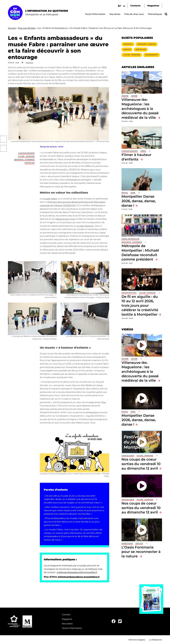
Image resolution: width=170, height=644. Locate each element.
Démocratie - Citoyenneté (24, 160)
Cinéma (143, 151)
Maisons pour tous (129, 293)
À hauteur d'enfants (26, 153)
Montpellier (30, 163)
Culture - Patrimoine (26, 156)
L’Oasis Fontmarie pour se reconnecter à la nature (141, 552)
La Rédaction (156, 640)
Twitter (3, 148)
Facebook (3, 139)
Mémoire (125, 96)
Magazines (153, 6)
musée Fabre (50, 199)
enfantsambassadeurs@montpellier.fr (77, 572)
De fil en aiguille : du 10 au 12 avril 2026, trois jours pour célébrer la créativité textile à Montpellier (140, 305)
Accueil (12, 28)
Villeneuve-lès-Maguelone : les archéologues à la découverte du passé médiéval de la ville (140, 108)
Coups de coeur (128, 456)
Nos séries (115, 14)
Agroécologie (127, 543)
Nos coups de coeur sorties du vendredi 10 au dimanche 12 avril (141, 464)
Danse (133, 193)
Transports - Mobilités (147, 44)
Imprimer (29, 63)
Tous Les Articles (26, 28)
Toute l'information (95, 14)
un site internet (85, 226)
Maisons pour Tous (65, 219)
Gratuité (127, 49)
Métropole (128, 44)
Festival (125, 193)
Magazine (67, 619)
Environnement (152, 55)
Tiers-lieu (139, 543)
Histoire (134, 96)
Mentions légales (137, 640)
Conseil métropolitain (130, 239)
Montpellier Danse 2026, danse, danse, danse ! (139, 201)
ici (80, 569)
